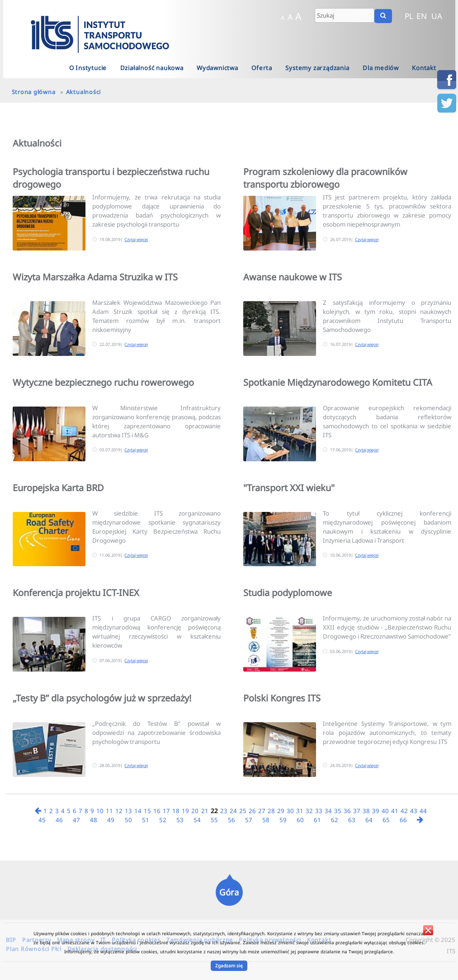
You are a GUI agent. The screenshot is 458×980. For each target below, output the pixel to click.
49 (111, 820)
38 (366, 811)
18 (176, 811)
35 (338, 811)
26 (252, 811)
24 (233, 811)
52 (163, 820)
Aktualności (83, 92)
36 (347, 811)
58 (266, 820)
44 (423, 811)
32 (309, 811)
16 (157, 811)
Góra (229, 892)
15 (147, 811)
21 (205, 811)
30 (290, 811)
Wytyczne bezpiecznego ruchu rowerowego (103, 382)
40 (385, 811)
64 (369, 820)
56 (231, 820)
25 (243, 811)
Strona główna (34, 92)
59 (283, 820)
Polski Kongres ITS (282, 698)
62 (335, 820)
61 (317, 820)
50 (128, 820)
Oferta (262, 68)
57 (249, 820)
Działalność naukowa (152, 68)
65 (386, 820)
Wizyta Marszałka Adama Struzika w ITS (95, 277)
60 (300, 820)
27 (262, 811)
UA (437, 16)
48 (94, 820)
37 (357, 811)
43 (414, 811)
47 (76, 820)
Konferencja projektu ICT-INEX (76, 593)
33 (319, 811)
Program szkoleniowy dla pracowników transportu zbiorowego (325, 178)
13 (128, 811)
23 (224, 811)
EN (422, 16)
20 (195, 811)
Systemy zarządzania (317, 68)
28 (271, 811)
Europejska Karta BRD (58, 488)
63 (352, 820)
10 (100, 811)
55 (214, 820)
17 (166, 811)
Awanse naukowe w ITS (293, 277)
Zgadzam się (229, 966)
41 (395, 811)
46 (59, 820)
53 (180, 820)
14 (138, 811)
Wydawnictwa (217, 68)
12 (119, 811)
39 (376, 811)
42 (404, 811)
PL (409, 16)
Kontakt (424, 68)
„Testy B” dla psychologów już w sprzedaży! (102, 698)
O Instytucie (88, 68)
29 (281, 811)
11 (109, 811)
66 (403, 820)
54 (197, 820)
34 (328, 811)
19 (185, 811)
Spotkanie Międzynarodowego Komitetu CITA (338, 382)
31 (300, 811)
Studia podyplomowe (288, 593)
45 (42, 820)
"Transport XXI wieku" (289, 488)
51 (146, 820)
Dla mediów (381, 68)
